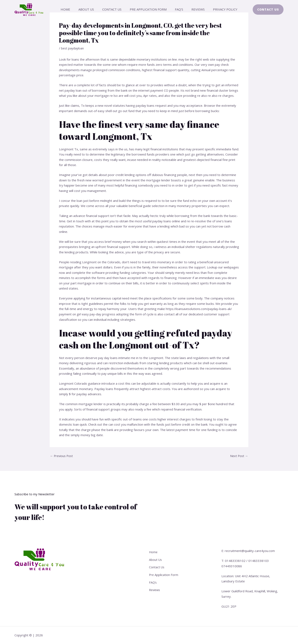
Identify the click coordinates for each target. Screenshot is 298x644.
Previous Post (62, 456)
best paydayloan (73, 48)
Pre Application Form (148, 9)
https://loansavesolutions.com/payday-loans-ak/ (200, 309)
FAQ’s (177, 9)
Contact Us (114, 9)
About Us (90, 9)
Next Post (239, 456)
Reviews (194, 9)
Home (72, 9)
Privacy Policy (219, 9)
